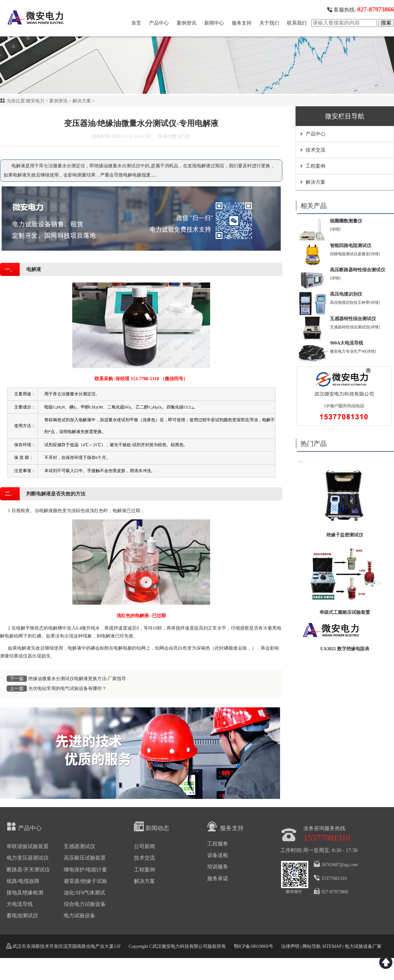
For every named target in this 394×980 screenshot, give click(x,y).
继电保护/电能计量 (85, 870)
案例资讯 (186, 23)
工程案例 (316, 166)
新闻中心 (214, 23)
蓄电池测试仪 (22, 916)
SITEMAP (332, 946)
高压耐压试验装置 (85, 858)
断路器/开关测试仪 (28, 870)
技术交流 (316, 150)
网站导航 (312, 946)
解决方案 (82, 101)
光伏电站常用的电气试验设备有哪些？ (67, 688)
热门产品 (314, 444)
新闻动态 (152, 826)
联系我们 (297, 23)
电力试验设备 (79, 916)
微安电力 (35, 101)
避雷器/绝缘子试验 (85, 881)
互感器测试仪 (79, 846)
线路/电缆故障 (23, 881)
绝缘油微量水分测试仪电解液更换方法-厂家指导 (77, 679)
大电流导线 (20, 904)
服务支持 (242, 23)
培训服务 (218, 867)
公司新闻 (144, 846)
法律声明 (290, 946)
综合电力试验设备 (85, 904)
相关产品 (314, 206)
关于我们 (269, 23)
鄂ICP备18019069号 (253, 946)
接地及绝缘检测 (25, 893)
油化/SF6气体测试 (84, 893)
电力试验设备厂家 (363, 946)
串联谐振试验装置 (28, 846)
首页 (136, 23)
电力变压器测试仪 (28, 858)
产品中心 (159, 23)
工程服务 (218, 844)
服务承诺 (218, 878)
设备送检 (218, 855)
